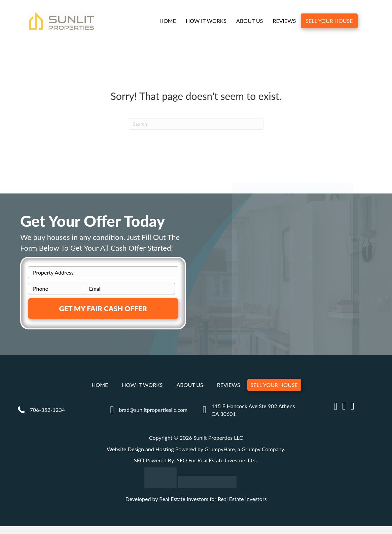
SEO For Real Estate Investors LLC (217, 460)
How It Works (206, 21)
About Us (250, 21)
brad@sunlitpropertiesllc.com (153, 410)
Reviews (284, 21)
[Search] (196, 124)
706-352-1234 (48, 410)
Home (168, 21)
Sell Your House (329, 21)
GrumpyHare (220, 449)
